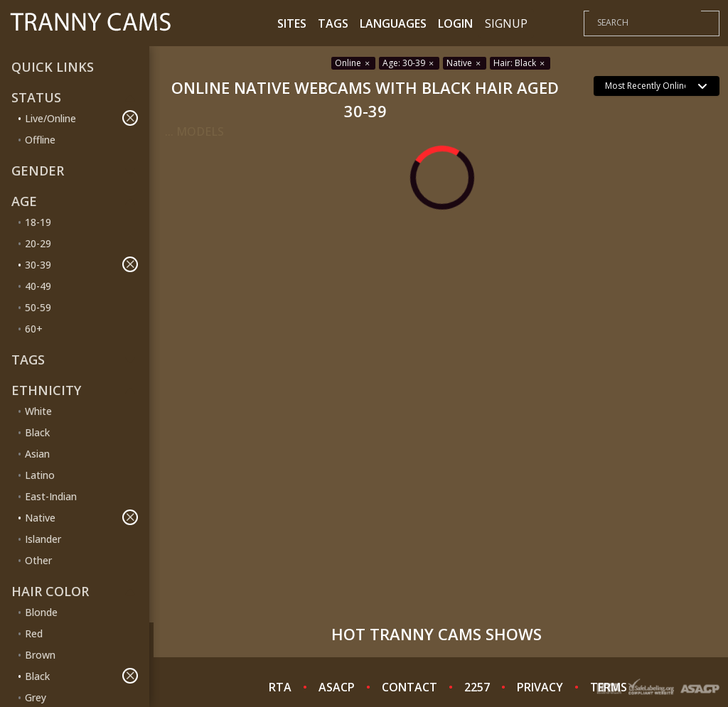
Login (455, 23)
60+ (34, 329)
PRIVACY (540, 687)
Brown (40, 655)
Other (38, 560)
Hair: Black (520, 63)
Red (34, 633)
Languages (393, 23)
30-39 (81, 264)
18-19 (38, 222)
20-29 (38, 243)
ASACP (337, 687)
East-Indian (51, 496)
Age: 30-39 (409, 63)
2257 (477, 687)
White (38, 411)
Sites (292, 23)
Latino (40, 475)
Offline (40, 140)
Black (37, 432)
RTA (280, 687)
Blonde (41, 612)
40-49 (38, 286)
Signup (506, 23)
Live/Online (81, 118)
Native (81, 517)
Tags (333, 23)
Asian (37, 454)
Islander (43, 539)
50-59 (38, 307)
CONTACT (409, 687)
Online (353, 63)
